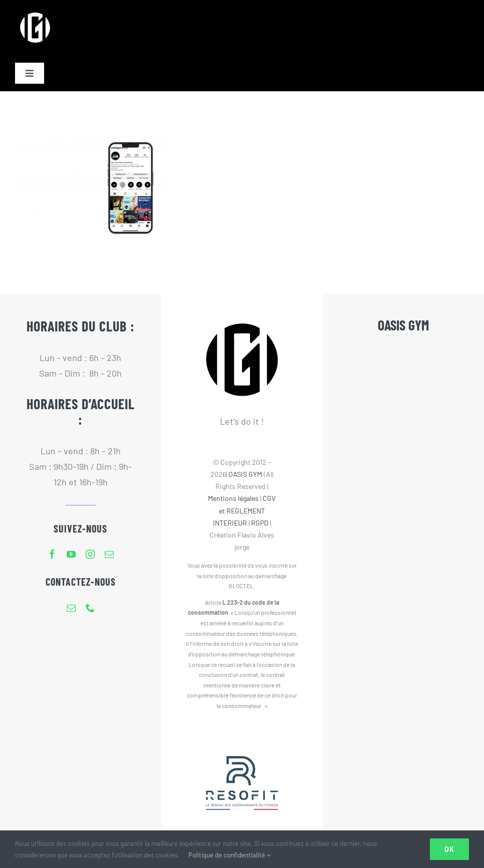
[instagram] (90, 554)
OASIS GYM (245, 474)
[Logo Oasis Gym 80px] (35, 12)
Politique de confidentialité (229, 855)
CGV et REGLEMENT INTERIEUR (245, 510)
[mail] (109, 554)
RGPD (260, 523)
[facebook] (52, 554)
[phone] (90, 608)
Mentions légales (233, 498)
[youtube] (71, 554)
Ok (449, 849)
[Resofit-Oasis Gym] (242, 736)
